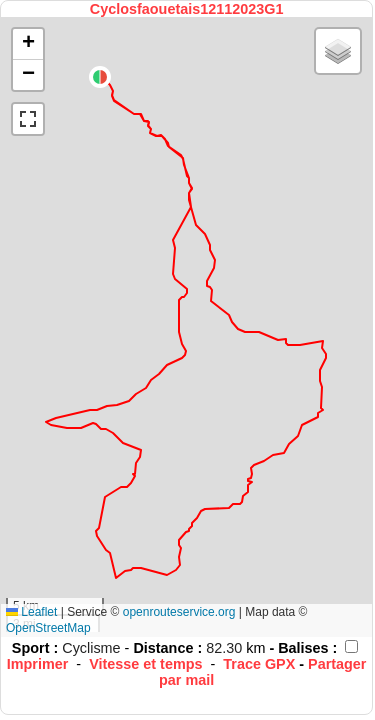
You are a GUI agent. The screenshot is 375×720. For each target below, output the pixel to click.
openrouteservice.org (179, 612)
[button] (100, 77)
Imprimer (38, 664)
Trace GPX (259, 664)
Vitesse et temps (145, 664)
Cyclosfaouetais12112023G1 (187, 9)
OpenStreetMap (48, 628)
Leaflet (31, 612)
